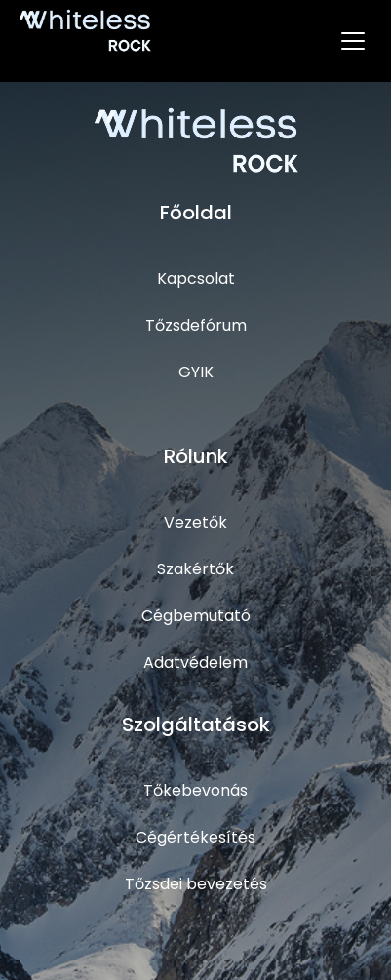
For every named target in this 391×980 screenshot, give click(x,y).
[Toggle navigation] (353, 41)
